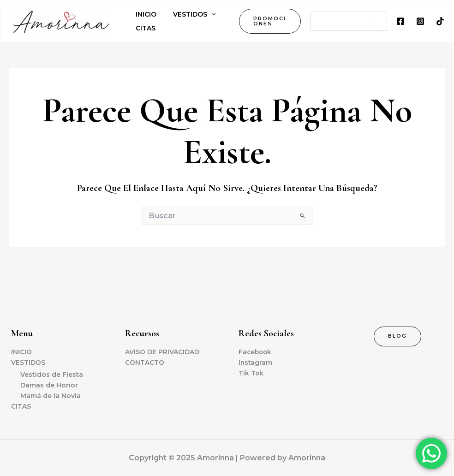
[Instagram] (420, 21)
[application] (206, 14)
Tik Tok (251, 373)
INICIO (21, 351)
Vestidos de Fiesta (52, 375)
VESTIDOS (28, 362)
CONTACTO (145, 362)
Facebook (256, 351)
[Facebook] (400, 21)
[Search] (381, 21)
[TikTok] (440, 21)
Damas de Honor (49, 385)
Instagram (256, 362)
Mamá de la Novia (51, 396)
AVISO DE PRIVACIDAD (162, 351)
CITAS (21, 406)
